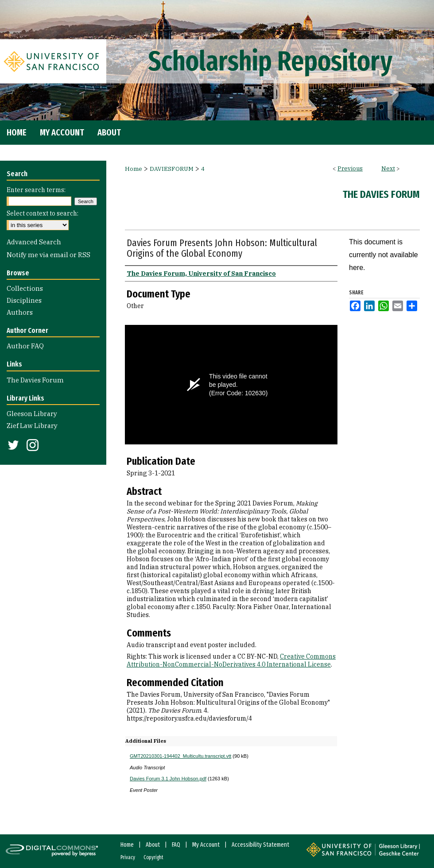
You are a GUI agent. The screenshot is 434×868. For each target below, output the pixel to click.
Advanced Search (34, 242)
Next (388, 168)
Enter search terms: (36, 190)
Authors (20, 312)
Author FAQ (25, 346)
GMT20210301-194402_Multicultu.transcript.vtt (180, 756)
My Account (206, 845)
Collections (25, 288)
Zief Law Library (32, 426)
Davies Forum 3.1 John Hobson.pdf (168, 779)
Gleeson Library (32, 414)
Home (134, 169)
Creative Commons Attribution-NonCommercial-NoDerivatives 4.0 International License (231, 660)
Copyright (153, 857)
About (153, 845)
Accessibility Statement (260, 845)
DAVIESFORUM (172, 169)
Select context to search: (43, 213)
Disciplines (24, 300)
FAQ (176, 845)
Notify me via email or (48, 255)
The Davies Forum (381, 194)
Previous (350, 168)
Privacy (128, 857)
